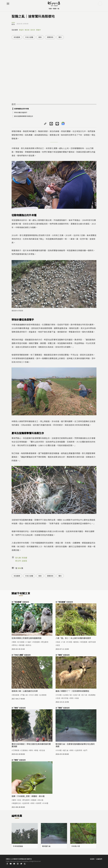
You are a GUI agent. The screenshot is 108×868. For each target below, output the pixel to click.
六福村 (29, 642)
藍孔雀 (66, 750)
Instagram (18, 864)
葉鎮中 (38, 30)
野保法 (15, 645)
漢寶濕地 (50, 37)
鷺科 (60, 37)
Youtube (11, 864)
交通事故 (24, 750)
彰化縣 (18, 558)
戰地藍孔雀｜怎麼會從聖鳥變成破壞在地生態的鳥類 (75, 745)
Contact (14, 864)
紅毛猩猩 (21, 642)
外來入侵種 (29, 37)
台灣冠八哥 (68, 695)
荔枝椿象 (16, 695)
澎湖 (58, 698)
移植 (36, 750)
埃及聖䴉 (17, 37)
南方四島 (65, 698)
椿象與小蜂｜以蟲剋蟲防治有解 (25, 691)
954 (19, 568)
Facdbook (7, 864)
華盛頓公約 (17, 803)
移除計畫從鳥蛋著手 (21, 112)
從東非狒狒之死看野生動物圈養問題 (26, 638)
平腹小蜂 (24, 695)
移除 (40, 37)
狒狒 (14, 642)
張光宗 (33, 30)
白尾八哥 (77, 695)
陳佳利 (21, 30)
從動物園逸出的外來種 (21, 109)
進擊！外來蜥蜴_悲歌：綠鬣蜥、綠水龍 (28, 796)
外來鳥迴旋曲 (18, 846)
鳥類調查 (92, 695)
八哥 (63, 642)
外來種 (69, 642)
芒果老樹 (16, 750)
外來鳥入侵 (76, 846)
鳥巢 (58, 642)
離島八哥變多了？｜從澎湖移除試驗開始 (72, 691)
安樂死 (39, 803)
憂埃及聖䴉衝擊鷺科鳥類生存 (24, 116)
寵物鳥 (76, 642)
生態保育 (79, 750)
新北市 (18, 561)
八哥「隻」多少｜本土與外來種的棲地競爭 (73, 638)
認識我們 (99, 859)
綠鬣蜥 (34, 800)
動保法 (29, 645)
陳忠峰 (27, 30)
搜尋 (100, 4)
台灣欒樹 (43, 695)
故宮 (58, 645)
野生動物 (45, 642)
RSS (25, 864)
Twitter (21, 864)
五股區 (24, 561)
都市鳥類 (92, 642)
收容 (19, 800)
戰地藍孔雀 (46, 846)
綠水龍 (41, 800)
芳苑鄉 (24, 558)
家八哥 (85, 695)
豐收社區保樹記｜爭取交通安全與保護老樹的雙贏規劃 (31, 745)
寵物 (14, 800)
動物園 (22, 645)
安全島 (42, 750)
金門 (86, 750)
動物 (13, 24)
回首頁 (92, 859)
